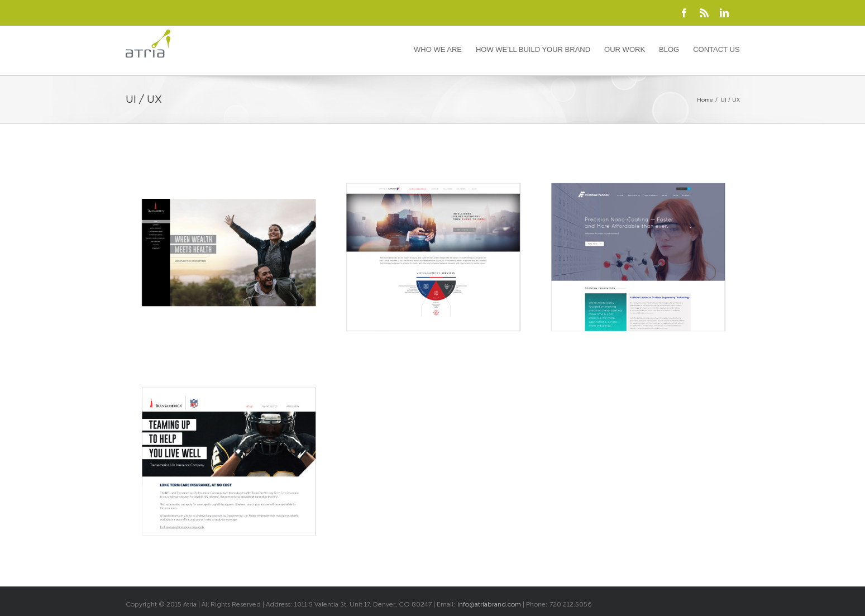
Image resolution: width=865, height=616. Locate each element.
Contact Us (716, 49)
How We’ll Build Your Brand (533, 49)
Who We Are (438, 49)
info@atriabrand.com (489, 604)
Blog (669, 49)
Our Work (625, 49)
